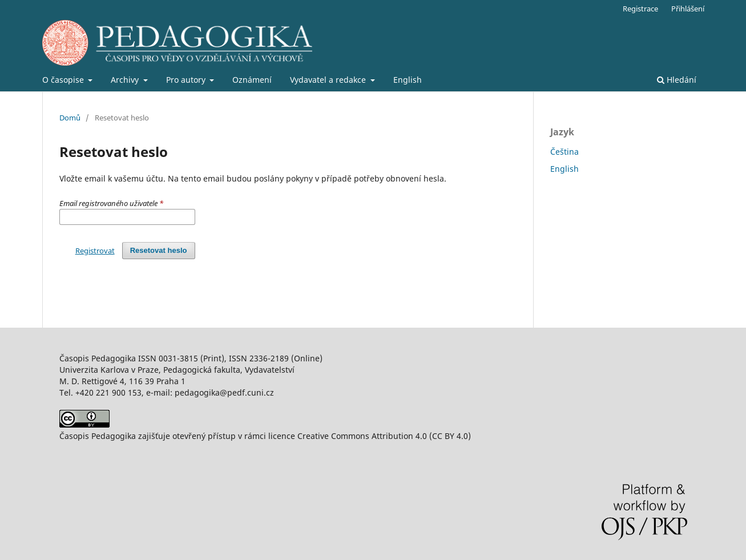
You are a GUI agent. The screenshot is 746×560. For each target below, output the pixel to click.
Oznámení (252, 80)
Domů (70, 118)
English (408, 80)
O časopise (64, 80)
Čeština (564, 152)
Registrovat (95, 251)
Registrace (640, 9)
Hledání (677, 80)
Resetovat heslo (159, 250)
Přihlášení (688, 9)
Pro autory (187, 80)
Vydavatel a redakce (329, 80)
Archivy (126, 80)
